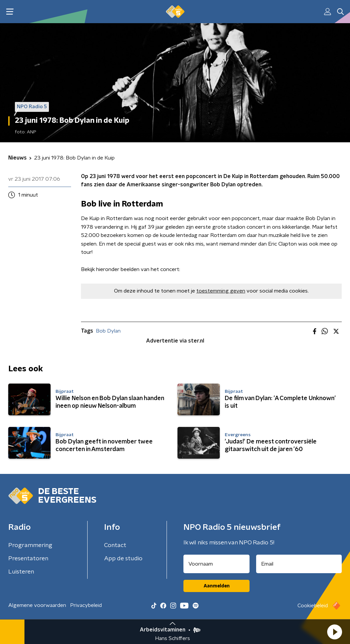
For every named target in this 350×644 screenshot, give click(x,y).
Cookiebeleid (313, 606)
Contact (115, 545)
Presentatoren (28, 559)
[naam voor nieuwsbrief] (216, 564)
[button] (334, 632)
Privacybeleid (86, 605)
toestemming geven (221, 291)
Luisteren (21, 572)
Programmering (30, 545)
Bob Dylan (108, 331)
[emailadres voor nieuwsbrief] (299, 564)
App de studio (123, 559)
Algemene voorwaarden (37, 605)
